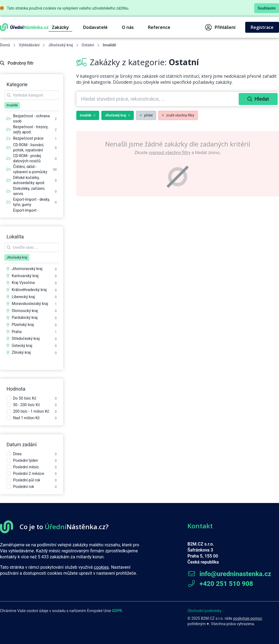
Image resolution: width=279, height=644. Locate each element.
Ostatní (88, 45)
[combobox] (158, 99)
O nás (128, 27)
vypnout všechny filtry (170, 153)
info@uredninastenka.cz (229, 574)
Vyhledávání (29, 45)
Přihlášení (220, 27)
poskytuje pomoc (248, 618)
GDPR (117, 611)
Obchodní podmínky (204, 611)
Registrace (262, 27)
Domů (5, 45)
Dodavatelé (95, 27)
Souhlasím (267, 8)
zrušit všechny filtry (178, 115)
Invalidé (88, 115)
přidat (146, 115)
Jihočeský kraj (60, 45)
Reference (159, 27)
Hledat (258, 99)
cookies (101, 567)
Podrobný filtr (17, 63)
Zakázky (60, 27)
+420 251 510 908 (220, 584)
